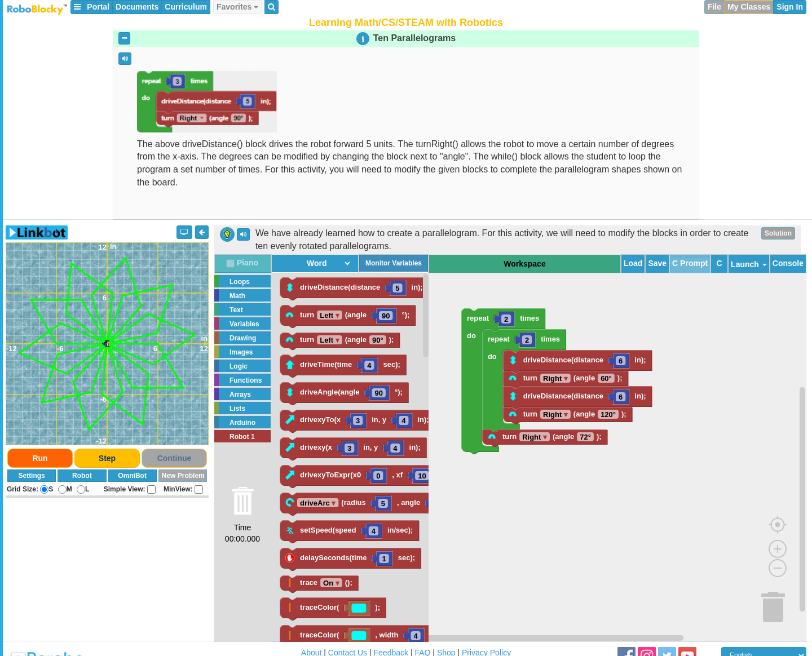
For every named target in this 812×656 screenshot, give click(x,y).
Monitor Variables (394, 263)
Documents (137, 7)
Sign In (790, 7)
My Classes (749, 7)
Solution (778, 233)
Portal (98, 7)
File (714, 7)
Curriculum (186, 7)
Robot (82, 476)
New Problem (183, 476)
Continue (175, 458)
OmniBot (132, 476)
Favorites (237, 7)
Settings (31, 476)
